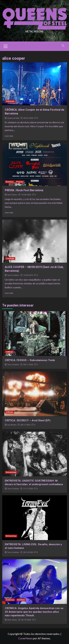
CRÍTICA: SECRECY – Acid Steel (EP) (28, 420)
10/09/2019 (28, 275)
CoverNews (25, 638)
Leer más (9, 136)
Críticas (9, 352)
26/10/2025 (26, 620)
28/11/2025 (25, 425)
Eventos (10, 182)
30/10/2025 (28, 552)
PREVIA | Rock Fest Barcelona (24, 190)
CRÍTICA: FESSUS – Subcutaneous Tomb (30, 360)
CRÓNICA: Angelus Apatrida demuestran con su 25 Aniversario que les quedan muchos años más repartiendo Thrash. (34, 612)
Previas (20, 182)
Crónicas (10, 101)
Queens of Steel (13, 118)
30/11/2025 (28, 365)
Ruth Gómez (12, 195)
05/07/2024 (28, 118)
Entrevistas (11, 472)
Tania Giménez (13, 275)
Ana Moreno (12, 425)
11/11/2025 (28, 489)
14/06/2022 (26, 195)
